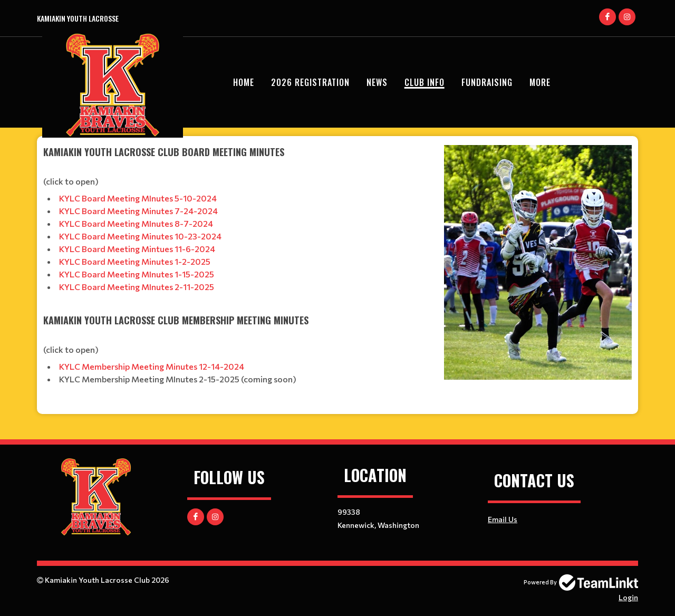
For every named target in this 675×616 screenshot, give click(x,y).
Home (244, 82)
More (540, 82)
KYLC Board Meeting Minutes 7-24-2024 (138, 211)
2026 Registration (310, 82)
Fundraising (487, 82)
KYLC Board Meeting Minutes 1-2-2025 (135, 261)
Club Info (425, 82)
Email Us (503, 519)
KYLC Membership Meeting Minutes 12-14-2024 (152, 366)
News (377, 82)
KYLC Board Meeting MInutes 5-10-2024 (138, 198)
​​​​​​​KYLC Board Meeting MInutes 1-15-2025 (137, 274)
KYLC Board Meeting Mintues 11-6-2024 (138, 249)
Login (628, 597)
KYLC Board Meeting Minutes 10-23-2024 (140, 236)
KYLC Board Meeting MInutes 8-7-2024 (136, 223)
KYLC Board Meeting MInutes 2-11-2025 (137, 287)
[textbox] (237, 267)
